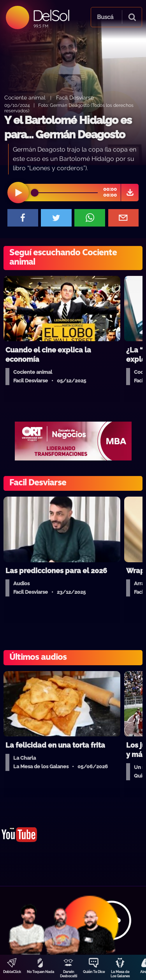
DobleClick (12, 972)
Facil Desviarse (75, 97)
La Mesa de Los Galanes (120, 974)
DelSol (51, 15)
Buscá (105, 17)
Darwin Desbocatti (69, 974)
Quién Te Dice (94, 972)
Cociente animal (25, 97)
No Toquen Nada (40, 972)
